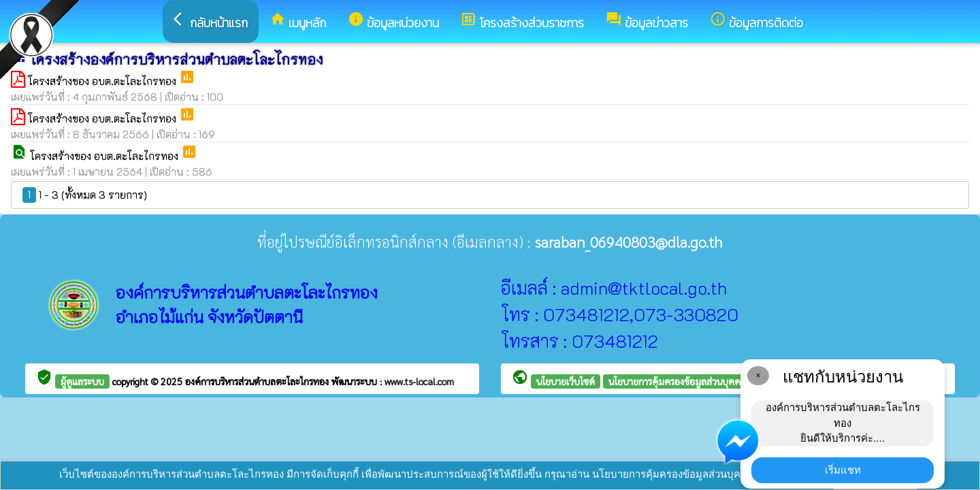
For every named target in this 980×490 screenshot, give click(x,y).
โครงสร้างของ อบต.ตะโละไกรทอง (103, 81)
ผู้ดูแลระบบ (82, 381)
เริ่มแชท (843, 470)
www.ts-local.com (419, 381)
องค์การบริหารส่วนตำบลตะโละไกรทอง (258, 381)
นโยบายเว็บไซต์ (566, 381)
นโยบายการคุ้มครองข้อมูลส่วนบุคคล (677, 381)
